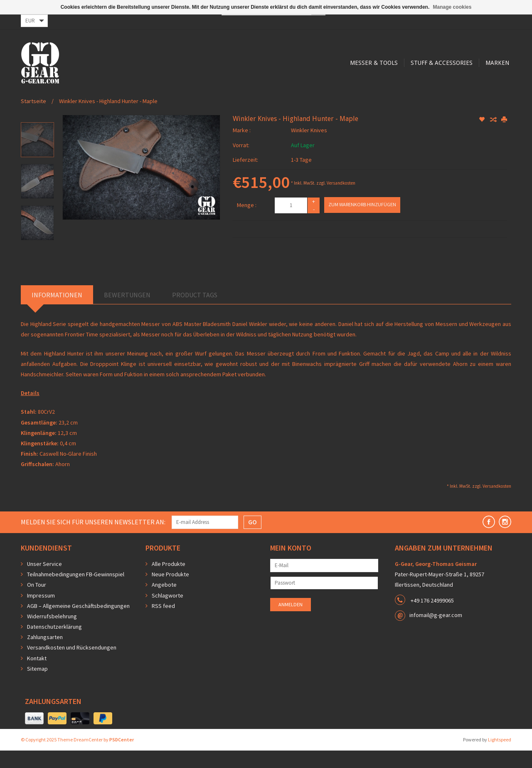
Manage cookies (452, 7)
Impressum (41, 613)
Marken (335, 96)
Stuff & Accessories (278, 96)
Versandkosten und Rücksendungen (72, 665)
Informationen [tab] (57, 312)
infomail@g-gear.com (436, 632)
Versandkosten (341, 200)
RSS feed (163, 623)
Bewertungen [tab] (127, 312)
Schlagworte (167, 613)
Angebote (164, 602)
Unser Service (44, 581)
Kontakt (37, 676)
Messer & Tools (209, 96)
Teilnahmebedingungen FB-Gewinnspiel (76, 592)
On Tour (37, 602)
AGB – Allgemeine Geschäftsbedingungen (78, 623)
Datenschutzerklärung (54, 644)
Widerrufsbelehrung (52, 634)
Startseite (33, 119)
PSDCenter (122, 757)
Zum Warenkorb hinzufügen (362, 222)
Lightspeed (500, 757)
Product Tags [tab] (195, 312)
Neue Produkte (170, 592)
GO (252, 539)
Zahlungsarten (45, 654)
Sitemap (37, 686)
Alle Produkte (169, 581)
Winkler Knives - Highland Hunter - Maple (108, 119)
